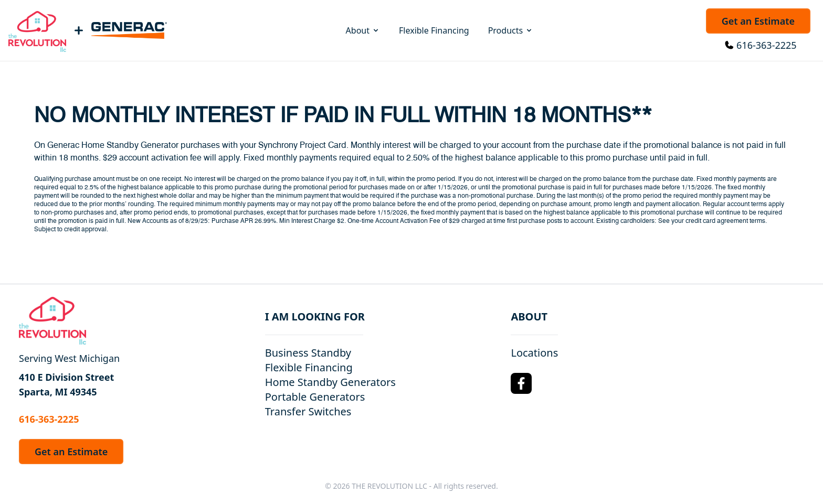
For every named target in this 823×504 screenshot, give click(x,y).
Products (511, 30)
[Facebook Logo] (521, 383)
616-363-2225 (767, 45)
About (363, 30)
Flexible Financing (434, 30)
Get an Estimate (758, 21)
